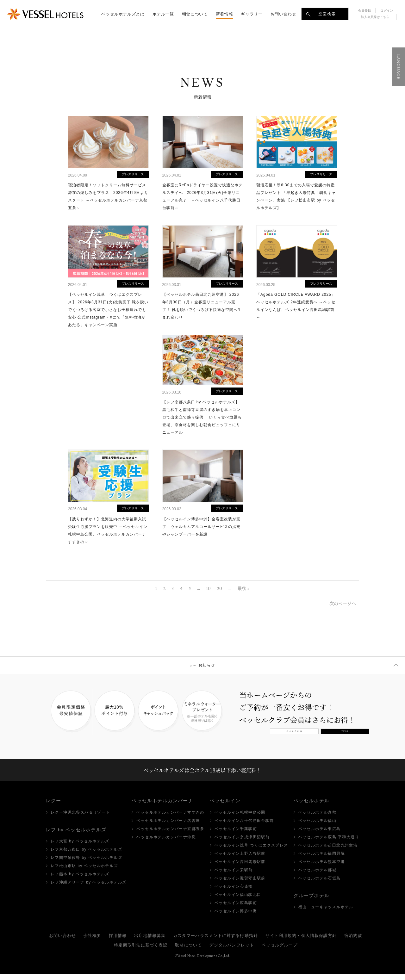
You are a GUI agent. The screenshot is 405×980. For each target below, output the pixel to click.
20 (220, 589)
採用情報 (118, 942)
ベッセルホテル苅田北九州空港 (328, 851)
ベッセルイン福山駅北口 (238, 901)
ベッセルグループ (280, 951)
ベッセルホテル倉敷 (318, 818)
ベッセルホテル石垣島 (320, 884)
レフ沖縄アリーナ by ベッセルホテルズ (88, 889)
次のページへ (343, 603)
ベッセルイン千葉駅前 (236, 835)
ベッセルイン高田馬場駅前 (240, 868)
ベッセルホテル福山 (318, 827)
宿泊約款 (353, 942)
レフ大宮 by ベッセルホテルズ (80, 847)
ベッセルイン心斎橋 (234, 892)
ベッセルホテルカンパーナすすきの (170, 818)
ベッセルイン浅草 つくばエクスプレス (251, 851)
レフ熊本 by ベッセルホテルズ (80, 880)
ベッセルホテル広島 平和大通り (329, 843)
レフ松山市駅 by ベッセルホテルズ (84, 872)
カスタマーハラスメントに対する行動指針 (215, 942)
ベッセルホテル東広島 (320, 835)
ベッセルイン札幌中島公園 (240, 818)
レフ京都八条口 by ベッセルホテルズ (86, 856)
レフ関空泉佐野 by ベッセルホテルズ (86, 864)
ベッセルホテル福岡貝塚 (322, 859)
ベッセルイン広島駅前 (236, 909)
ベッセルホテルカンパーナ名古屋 (168, 827)
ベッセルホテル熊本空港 (322, 868)
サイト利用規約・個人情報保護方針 (301, 942)
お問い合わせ (62, 942)
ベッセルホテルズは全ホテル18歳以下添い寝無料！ (202, 773)
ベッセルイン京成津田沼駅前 (242, 843)
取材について (188, 951)
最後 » (244, 589)
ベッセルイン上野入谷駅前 (240, 859)
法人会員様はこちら (375, 17)
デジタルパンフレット (232, 951)
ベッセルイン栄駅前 (234, 876)
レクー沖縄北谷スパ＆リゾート (80, 818)
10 (209, 589)
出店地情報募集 (150, 942)
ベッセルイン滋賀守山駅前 (240, 884)
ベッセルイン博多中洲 (236, 917)
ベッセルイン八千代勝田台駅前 (244, 827)
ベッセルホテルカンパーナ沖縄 (166, 843)
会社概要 (92, 942)
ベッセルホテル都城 (318, 876)
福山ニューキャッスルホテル (326, 913)
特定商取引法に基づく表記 (141, 951)
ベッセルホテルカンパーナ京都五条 (170, 835)
